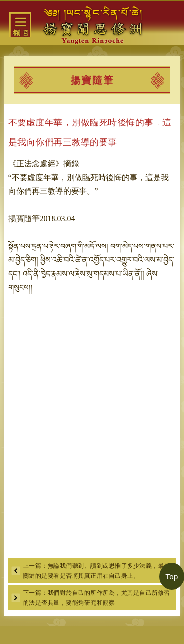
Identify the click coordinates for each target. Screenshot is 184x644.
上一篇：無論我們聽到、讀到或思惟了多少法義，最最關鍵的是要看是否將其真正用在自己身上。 (97, 571)
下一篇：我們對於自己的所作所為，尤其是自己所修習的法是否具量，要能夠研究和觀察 (97, 598)
